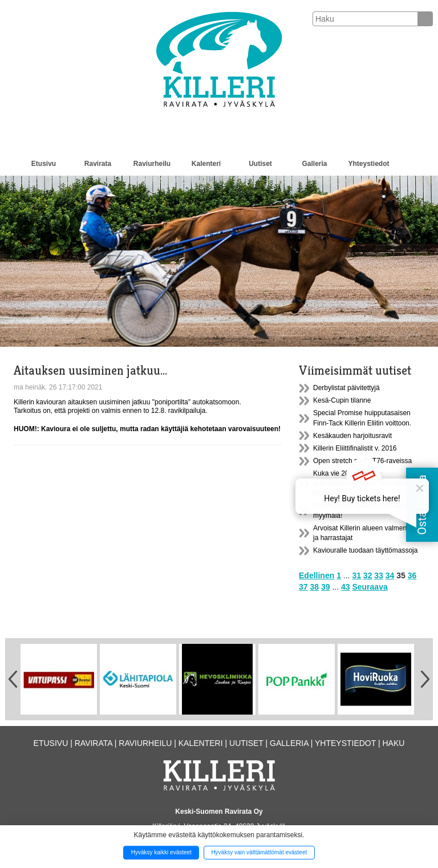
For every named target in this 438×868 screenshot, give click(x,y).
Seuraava (370, 587)
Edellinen (317, 575)
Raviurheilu (152, 164)
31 (356, 575)
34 (390, 575)
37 (303, 587)
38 (314, 587)
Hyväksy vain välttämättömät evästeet (259, 852)
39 (326, 587)
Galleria (314, 164)
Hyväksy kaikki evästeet (161, 852)
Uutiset (260, 164)
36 (412, 575)
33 (379, 575)
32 (368, 575)
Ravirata (98, 164)
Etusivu (44, 164)
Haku (393, 743)
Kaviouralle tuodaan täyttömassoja (365, 550)
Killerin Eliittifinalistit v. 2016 (355, 448)
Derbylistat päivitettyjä (346, 388)
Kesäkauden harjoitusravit (352, 436)
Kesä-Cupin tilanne (342, 400)
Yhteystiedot (368, 164)
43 (346, 587)
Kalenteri (206, 164)
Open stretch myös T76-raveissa (362, 461)
